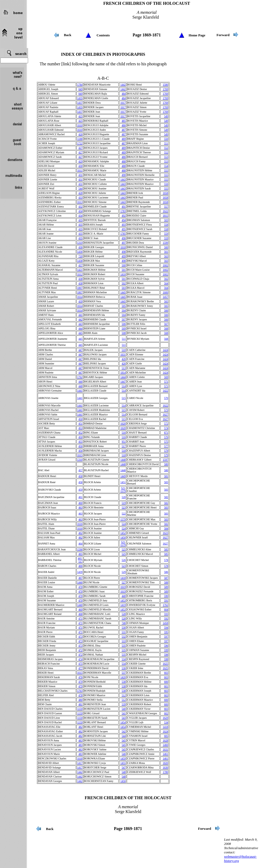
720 (80, 256)
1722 (80, 143)
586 (166, 572)
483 (80, 740)
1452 (123, 533)
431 (80, 175)
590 (166, 596)
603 (166, 673)
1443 (123, 179)
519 (124, 503)
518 (124, 451)
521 (123, 488)
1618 (123, 247)
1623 (165, 533)
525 (124, 549)
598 (166, 655)
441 (80, 315)
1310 (80, 460)
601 (166, 686)
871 (166, 433)
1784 (80, 85)
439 (80, 301)
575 (166, 442)
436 (80, 247)
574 (166, 428)
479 (80, 682)
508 (124, 333)
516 (124, 433)
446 (80, 382)
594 (166, 627)
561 (166, 252)
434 (80, 211)
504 (124, 310)
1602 (165, 265)
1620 (123, 424)
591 (166, 600)
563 (166, 256)
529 (124, 572)
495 (124, 229)
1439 (80, 572)
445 (80, 333)
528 (124, 614)
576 (166, 437)
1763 (80, 691)
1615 (80, 455)
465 (80, 554)
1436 (80, 252)
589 (166, 587)
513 (124, 368)
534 (124, 659)
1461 (165, 754)
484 (124, 94)
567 (166, 324)
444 (80, 328)
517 (124, 446)
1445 (123, 292)
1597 (165, 460)
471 (80, 618)
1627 (165, 414)
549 (166, 116)
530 (124, 627)
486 (124, 125)
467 (80, 578)
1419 (123, 605)
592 (166, 618)
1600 (165, 292)
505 (124, 306)
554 (166, 166)
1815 (165, 216)
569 (166, 377)
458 (80, 476)
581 (166, 476)
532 (124, 637)
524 (124, 524)
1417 (80, 763)
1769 (165, 89)
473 (80, 637)
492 (124, 216)
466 (80, 566)
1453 (123, 600)
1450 (123, 537)
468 (80, 614)
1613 (80, 202)
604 (166, 609)
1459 (123, 758)
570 (166, 398)
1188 (80, 139)
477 (80, 668)
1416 (123, 274)
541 (124, 713)
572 (166, 424)
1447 (123, 382)
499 (124, 256)
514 (124, 386)
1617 (123, 103)
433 (80, 197)
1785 (123, 234)
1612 (80, 274)
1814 (123, 373)
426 (80, 134)
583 (166, 482)
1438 (80, 261)
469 (80, 609)
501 (124, 270)
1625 (165, 664)
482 (80, 727)
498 (124, 252)
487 (124, 130)
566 (166, 310)
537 (124, 673)
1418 (123, 578)
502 (124, 283)
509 (124, 328)
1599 (165, 243)
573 (166, 410)
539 (124, 704)
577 (166, 446)
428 (80, 193)
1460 (165, 745)
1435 (80, 98)
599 (166, 650)
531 (124, 632)
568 (166, 328)
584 (166, 528)
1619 (123, 587)
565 (166, 301)
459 (80, 490)
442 (80, 319)
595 (166, 632)
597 (166, 637)
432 (80, 207)
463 (80, 507)
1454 (123, 722)
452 (80, 433)
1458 (165, 623)
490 (124, 175)
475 (80, 664)
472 (80, 650)
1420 (123, 677)
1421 (80, 270)
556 (166, 184)
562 (166, 279)
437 (80, 265)
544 (80, 188)
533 (124, 641)
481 (80, 704)
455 (80, 442)
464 (80, 544)
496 (124, 238)
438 (80, 279)
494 (124, 220)
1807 (80, 288)
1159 (80, 709)
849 (80, 89)
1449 (123, 476)
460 (80, 503)
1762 (80, 377)
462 (80, 533)
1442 (123, 85)
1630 (165, 767)
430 (80, 166)
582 (166, 497)
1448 (123, 460)
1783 (123, 211)
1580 (165, 85)
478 (80, 695)
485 (124, 121)
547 (124, 767)
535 (124, 646)
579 (166, 451)
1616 (80, 524)
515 (124, 398)
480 (80, 700)
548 (124, 772)
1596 (80, 549)
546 (124, 754)
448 (80, 386)
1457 (165, 297)
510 (124, 350)
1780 (165, 772)
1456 (123, 781)
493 (124, 225)
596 (166, 646)
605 (166, 736)
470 (80, 587)
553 (166, 157)
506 (124, 324)
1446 (80, 582)
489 (124, 139)
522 (124, 514)
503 (166, 220)
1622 (165, 211)
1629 (165, 718)
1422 (165, 391)
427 (80, 148)
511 (124, 339)
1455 (123, 763)
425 (80, 116)
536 (124, 668)
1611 (80, 170)
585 (166, 549)
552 (166, 148)
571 (166, 382)
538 (124, 682)
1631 (123, 354)
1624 (165, 731)
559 (166, 234)
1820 (165, 763)
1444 (123, 377)
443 (80, 324)
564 (166, 283)
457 (80, 470)
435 (80, 220)
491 (124, 207)
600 (166, 682)
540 (124, 709)
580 (166, 464)
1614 (80, 297)
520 (124, 497)
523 (124, 507)
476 (80, 677)
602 (166, 713)
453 (80, 428)
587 (166, 578)
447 (80, 350)
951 (124, 442)
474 (80, 659)
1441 (80, 391)
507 (124, 319)
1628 (165, 740)
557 (166, 207)
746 (124, 623)
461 (80, 497)
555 (166, 170)
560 (166, 247)
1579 (123, 491)
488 (124, 161)
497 (124, 243)
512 (124, 695)
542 (124, 731)
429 (80, 161)
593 (166, 614)
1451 (123, 482)
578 (166, 560)
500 (124, 265)
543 (124, 718)
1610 (80, 125)
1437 (80, 103)
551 (166, 143)
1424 (165, 350)
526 (124, 560)
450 (80, 419)
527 (124, 582)
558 (166, 225)
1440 (80, 605)
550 (166, 139)
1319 (80, 243)
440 (124, 596)
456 (80, 446)
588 (166, 582)
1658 (165, 193)
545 (124, 740)
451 (80, 424)
